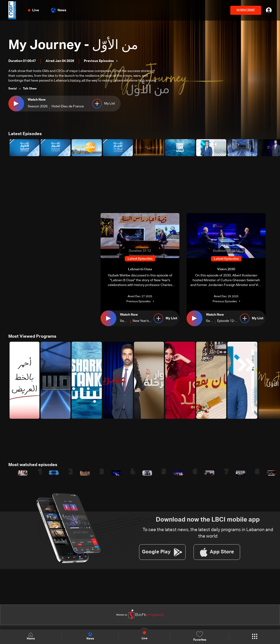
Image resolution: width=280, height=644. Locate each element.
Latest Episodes (25, 134)
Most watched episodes (33, 465)
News (59, 10)
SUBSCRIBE (246, 10)
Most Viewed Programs (32, 336)
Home (31, 636)
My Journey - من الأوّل (76, 45)
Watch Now (37, 100)
